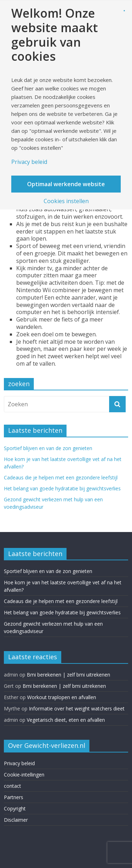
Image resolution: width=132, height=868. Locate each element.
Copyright (15, 808)
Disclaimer (16, 820)
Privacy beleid (19, 763)
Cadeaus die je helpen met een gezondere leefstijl (61, 477)
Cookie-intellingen (24, 775)
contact (12, 786)
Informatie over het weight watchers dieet (77, 708)
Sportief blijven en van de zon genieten (48, 448)
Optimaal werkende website (66, 184)
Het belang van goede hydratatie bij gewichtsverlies (62, 488)
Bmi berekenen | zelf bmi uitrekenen (68, 675)
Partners (14, 797)
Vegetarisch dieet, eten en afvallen (66, 720)
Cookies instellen (66, 201)
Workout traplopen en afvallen (62, 697)
